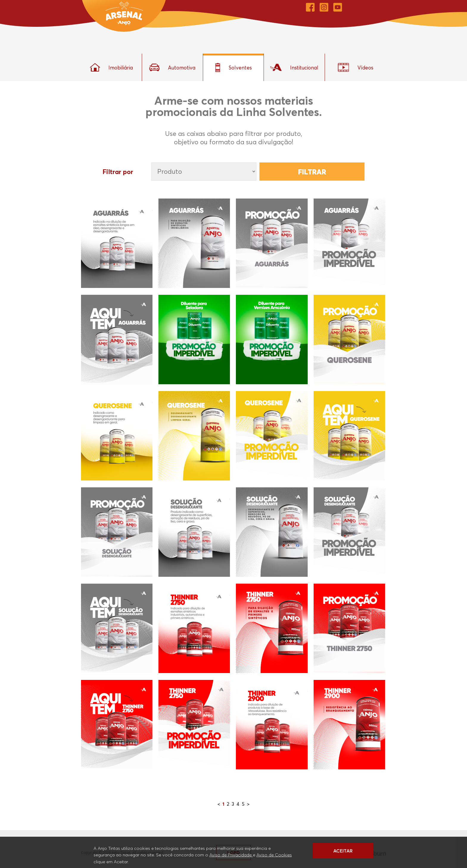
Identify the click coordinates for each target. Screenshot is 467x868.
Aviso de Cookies (274, 855)
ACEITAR (343, 851)
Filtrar (312, 172)
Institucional (294, 67)
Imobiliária (111, 67)
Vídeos (355, 67)
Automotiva (172, 67)
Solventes (233, 68)
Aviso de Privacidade (231, 855)
